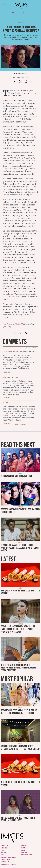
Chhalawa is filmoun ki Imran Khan (17, 476)
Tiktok (3, 855)
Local (23, 12)
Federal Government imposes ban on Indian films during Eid (20, 511)
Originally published (12, 324)
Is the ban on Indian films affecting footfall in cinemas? (21, 29)
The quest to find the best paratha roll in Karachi (20, 592)
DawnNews (24, 853)
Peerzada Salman (22, 74)
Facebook (4, 848)
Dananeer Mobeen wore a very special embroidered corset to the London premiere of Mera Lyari (18, 629)
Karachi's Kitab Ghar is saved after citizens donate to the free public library (20, 748)
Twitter (4, 850)
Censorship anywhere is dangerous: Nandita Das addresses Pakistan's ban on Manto (20, 548)
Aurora (23, 850)
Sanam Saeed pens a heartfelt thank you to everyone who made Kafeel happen (19, 712)
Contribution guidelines (9, 864)
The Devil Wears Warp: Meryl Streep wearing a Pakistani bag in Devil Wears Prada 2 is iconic (18, 668)
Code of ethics (5, 860)
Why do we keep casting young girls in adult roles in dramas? (18, 819)
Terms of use (5, 862)
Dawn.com (24, 846)
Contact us (4, 846)
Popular (35, 348)
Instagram (4, 853)
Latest (28, 348)
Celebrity (12, 12)
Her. (30, 12)
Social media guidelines (8, 857)
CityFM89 (23, 848)
